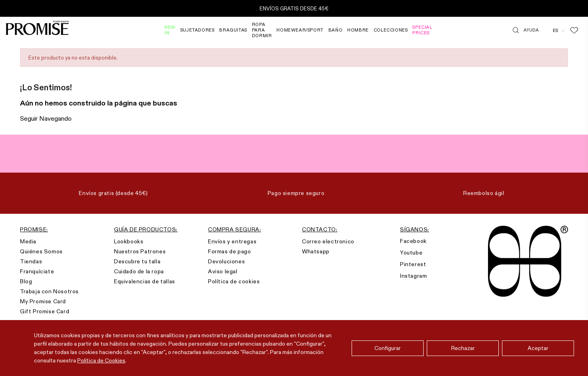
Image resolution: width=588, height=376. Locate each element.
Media (28, 241)
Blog (26, 281)
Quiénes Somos (41, 251)
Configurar (388, 348)
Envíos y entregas (232, 241)
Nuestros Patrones (140, 251)
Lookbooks (129, 241)
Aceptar (538, 348)
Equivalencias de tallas (145, 281)
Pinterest (413, 264)
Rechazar (463, 348)
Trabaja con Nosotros (49, 291)
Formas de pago (229, 251)
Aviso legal (223, 271)
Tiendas (31, 261)
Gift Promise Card (45, 311)
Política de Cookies (101, 360)
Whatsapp (316, 251)
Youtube (411, 253)
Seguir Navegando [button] (46, 118)
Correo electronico (328, 241)
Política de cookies (234, 281)
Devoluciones (226, 261)
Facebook (413, 241)
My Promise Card (43, 301)
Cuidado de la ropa (139, 271)
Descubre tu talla (137, 261)
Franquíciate (37, 271)
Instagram (413, 276)
